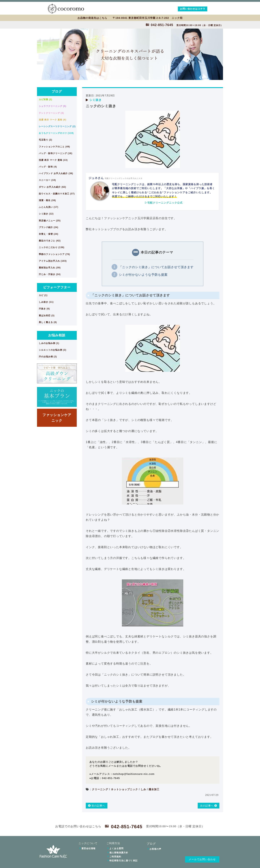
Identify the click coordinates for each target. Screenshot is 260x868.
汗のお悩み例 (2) (48, 357)
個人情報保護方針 (119, 853)
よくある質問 (116, 848)
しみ (143, 789)
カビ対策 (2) (45, 99)
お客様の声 (155, 849)
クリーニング (100, 789)
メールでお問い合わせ (202, 859)
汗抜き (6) (44, 309)
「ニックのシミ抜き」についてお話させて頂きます (156, 267)
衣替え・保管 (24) (49, 234)
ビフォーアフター (57, 287)
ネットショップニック (124, 789)
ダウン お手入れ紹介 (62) (52, 187)
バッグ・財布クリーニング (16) (56, 153)
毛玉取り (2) (45, 140)
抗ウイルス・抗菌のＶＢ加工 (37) (57, 194)
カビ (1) (43, 295)
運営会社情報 (88, 848)
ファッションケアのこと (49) (54, 147)
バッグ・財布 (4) (48, 167)
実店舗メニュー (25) (50, 221)
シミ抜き (96, 100)
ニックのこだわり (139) (52, 247)
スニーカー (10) (47, 180)
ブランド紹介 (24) (49, 227)
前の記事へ (97, 806)
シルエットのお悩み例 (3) (53, 350)
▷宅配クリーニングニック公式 (164, 203)
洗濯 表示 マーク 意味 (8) (53, 120)
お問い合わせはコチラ (193, 9)
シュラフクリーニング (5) (53, 106)
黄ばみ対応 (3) (47, 316)
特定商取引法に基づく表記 (123, 861)
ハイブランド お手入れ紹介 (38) (56, 173)
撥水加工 (154, 789)
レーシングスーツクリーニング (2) (57, 126)
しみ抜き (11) (46, 302)
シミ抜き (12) (46, 214)
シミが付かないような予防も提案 (143, 275)
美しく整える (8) (48, 322)
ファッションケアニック (57, 418)
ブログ (57, 92)
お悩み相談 (57, 335)
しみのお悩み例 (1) (49, 343)
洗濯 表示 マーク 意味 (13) (53, 160)
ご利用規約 (115, 857)
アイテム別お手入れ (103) (53, 261)
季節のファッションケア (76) (54, 254)
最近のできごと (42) (50, 241)
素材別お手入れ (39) (50, 268)
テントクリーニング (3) (51, 113)
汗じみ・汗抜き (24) (50, 274)
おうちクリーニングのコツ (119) (56, 133)
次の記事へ (209, 806)
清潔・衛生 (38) (47, 200)
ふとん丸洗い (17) (49, 207)
